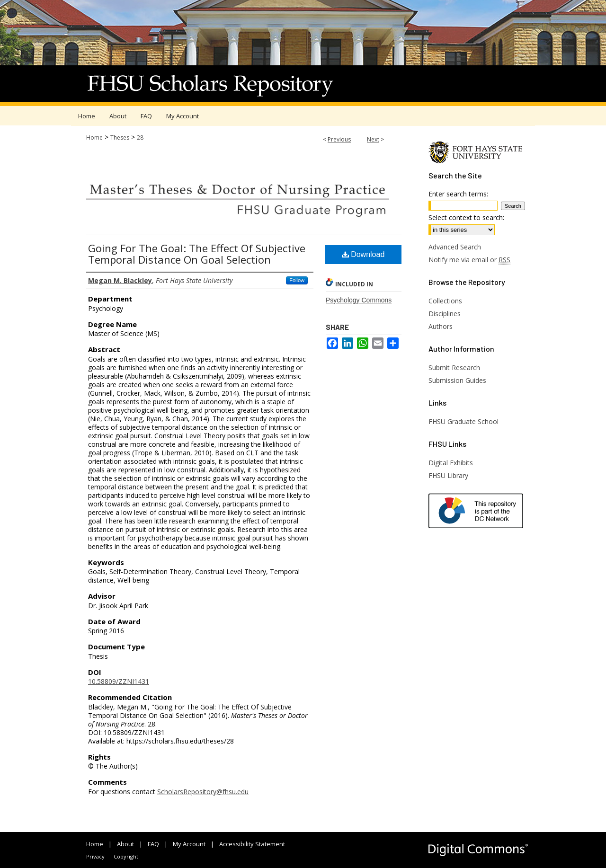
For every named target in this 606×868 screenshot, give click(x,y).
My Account (189, 844)
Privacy (95, 856)
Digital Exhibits (451, 463)
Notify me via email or (469, 260)
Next (373, 139)
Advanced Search (455, 247)
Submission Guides (457, 380)
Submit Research (454, 368)
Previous (339, 139)
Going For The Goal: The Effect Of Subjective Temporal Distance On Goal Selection (197, 254)
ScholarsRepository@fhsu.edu (203, 792)
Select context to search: (466, 217)
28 (140, 137)
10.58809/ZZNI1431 (119, 681)
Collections (445, 301)
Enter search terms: (458, 194)
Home (94, 137)
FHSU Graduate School (463, 421)
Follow (297, 280)
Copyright (126, 856)
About (125, 844)
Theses (120, 137)
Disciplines (445, 314)
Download (363, 254)
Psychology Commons (359, 300)
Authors (441, 326)
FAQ (153, 844)
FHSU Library (448, 475)
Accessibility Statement (252, 844)
